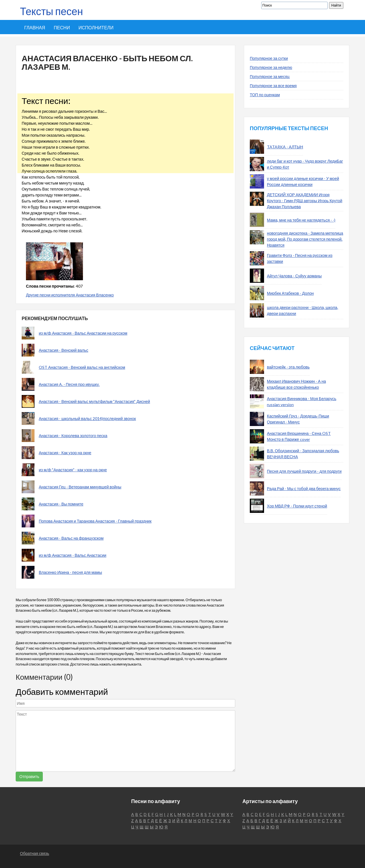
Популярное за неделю (271, 67)
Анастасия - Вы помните (61, 504)
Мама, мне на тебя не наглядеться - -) (301, 220)
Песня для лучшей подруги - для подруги (304, 471)
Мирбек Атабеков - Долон (290, 293)
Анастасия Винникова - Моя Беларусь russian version (302, 402)
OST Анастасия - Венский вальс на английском (82, 367)
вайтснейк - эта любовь (288, 367)
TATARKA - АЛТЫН (285, 147)
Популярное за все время (273, 86)
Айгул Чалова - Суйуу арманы (294, 276)
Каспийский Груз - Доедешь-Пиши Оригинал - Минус (298, 419)
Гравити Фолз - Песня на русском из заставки (300, 258)
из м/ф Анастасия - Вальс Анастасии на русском (83, 333)
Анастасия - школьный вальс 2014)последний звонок (87, 418)
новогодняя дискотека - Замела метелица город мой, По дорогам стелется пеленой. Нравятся (305, 239)
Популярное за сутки (269, 58)
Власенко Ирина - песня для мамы (70, 572)
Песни (62, 27)
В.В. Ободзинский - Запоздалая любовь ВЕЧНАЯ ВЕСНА (303, 454)
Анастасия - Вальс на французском (71, 538)
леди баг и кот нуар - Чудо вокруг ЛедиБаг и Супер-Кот (305, 164)
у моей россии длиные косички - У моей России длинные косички (303, 181)
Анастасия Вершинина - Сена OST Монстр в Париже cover (299, 436)
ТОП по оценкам (265, 95)
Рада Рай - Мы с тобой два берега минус (304, 489)
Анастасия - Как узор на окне (65, 453)
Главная (35, 27)
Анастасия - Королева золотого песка (73, 436)
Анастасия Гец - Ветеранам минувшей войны (80, 487)
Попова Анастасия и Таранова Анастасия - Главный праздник (95, 521)
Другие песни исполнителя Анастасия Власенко (70, 295)
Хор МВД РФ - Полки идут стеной (297, 506)
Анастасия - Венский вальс (63, 350)
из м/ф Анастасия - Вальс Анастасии (73, 555)
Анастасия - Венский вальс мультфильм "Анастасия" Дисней (94, 401)
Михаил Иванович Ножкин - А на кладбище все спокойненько (296, 384)
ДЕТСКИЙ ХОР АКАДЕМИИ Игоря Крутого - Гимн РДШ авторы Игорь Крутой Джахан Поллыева (305, 201)
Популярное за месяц (270, 76)
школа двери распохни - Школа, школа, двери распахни (303, 310)
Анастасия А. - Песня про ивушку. (69, 384)
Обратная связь (35, 853)
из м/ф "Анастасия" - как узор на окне (73, 470)
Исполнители (96, 27)
